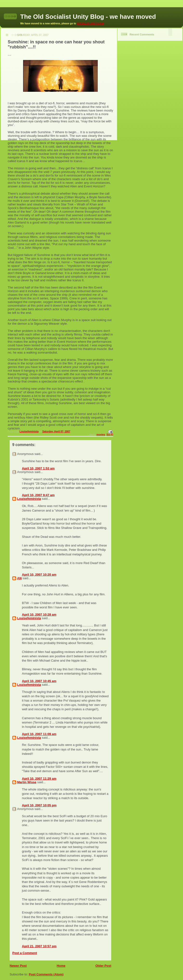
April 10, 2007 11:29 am (39, 779)
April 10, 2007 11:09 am (39, 734)
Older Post (103, 966)
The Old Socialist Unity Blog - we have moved (88, 17)
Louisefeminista (29, 499)
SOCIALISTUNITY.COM (90, 23)
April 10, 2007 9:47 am (38, 495)
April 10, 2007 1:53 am (38, 468)
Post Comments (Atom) (46, 974)
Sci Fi (110, 435)
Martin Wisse (27, 782)
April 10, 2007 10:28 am (39, 615)
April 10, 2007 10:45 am (39, 681)
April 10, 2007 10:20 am (39, 575)
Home (61, 966)
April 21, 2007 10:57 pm (39, 946)
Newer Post (18, 966)
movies (101, 435)
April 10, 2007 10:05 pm (39, 805)
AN (19, 578)
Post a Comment (25, 953)
